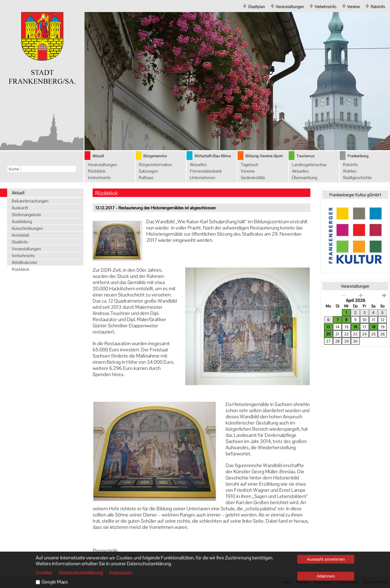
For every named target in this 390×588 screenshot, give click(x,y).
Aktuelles (198, 165)
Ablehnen (326, 576)
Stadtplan (256, 7)
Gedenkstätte (253, 178)
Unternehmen (202, 178)
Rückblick (97, 171)
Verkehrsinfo (325, 7)
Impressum (121, 573)
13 (328, 327)
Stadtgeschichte (357, 178)
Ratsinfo (378, 7)
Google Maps (55, 582)
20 (328, 334)
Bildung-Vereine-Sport (264, 156)
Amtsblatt (20, 235)
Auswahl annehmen (326, 559)
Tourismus (305, 156)
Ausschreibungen (27, 228)
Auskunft (20, 208)
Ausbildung (22, 222)
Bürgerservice (155, 156)
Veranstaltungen (290, 7)
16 (355, 327)
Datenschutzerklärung (81, 573)
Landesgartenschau (309, 165)
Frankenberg (358, 156)
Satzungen (148, 171)
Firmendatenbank (206, 171)
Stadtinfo (20, 242)
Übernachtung (305, 178)
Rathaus (146, 178)
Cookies (44, 573)
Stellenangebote (26, 215)
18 (373, 327)
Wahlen (350, 171)
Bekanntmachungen (30, 201)
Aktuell (98, 156)
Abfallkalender (25, 262)
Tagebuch (250, 165)
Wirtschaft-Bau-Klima (213, 156)
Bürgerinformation (155, 165)
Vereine (353, 7)
